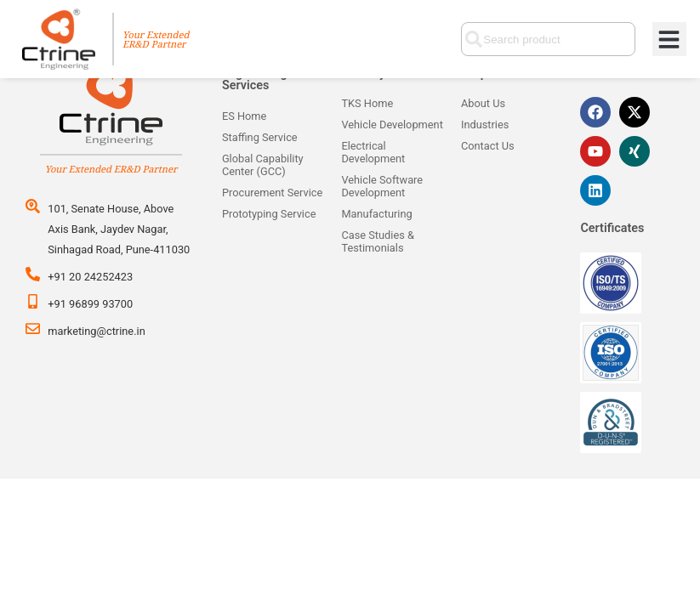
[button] (670, 40)
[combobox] (548, 39)
